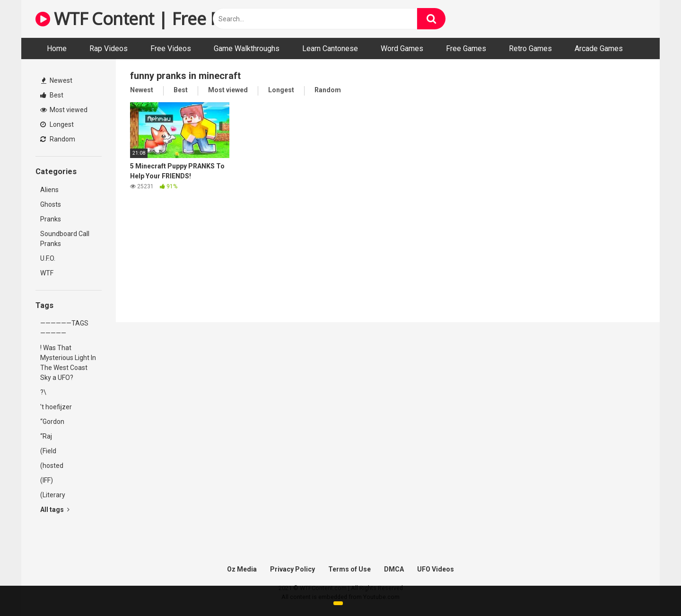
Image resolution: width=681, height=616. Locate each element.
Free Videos (171, 48)
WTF (47, 273)
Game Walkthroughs (247, 48)
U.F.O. (48, 258)
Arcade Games (599, 48)
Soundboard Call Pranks (65, 239)
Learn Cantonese (330, 48)
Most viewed (64, 110)
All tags (55, 510)
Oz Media (242, 569)
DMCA (394, 569)
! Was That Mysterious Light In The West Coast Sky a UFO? (68, 363)
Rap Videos (109, 48)
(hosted (52, 466)
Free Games (466, 48)
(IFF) (47, 480)
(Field (48, 451)
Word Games (402, 48)
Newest (57, 80)
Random (58, 139)
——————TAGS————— (64, 328)
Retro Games (530, 48)
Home (57, 48)
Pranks (51, 219)
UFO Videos (436, 569)
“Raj (46, 436)
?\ (43, 392)
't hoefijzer (56, 407)
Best (52, 95)
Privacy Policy (292, 569)
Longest (57, 124)
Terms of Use (349, 569)
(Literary (53, 495)
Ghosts (51, 204)
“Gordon (52, 422)
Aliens (49, 190)
